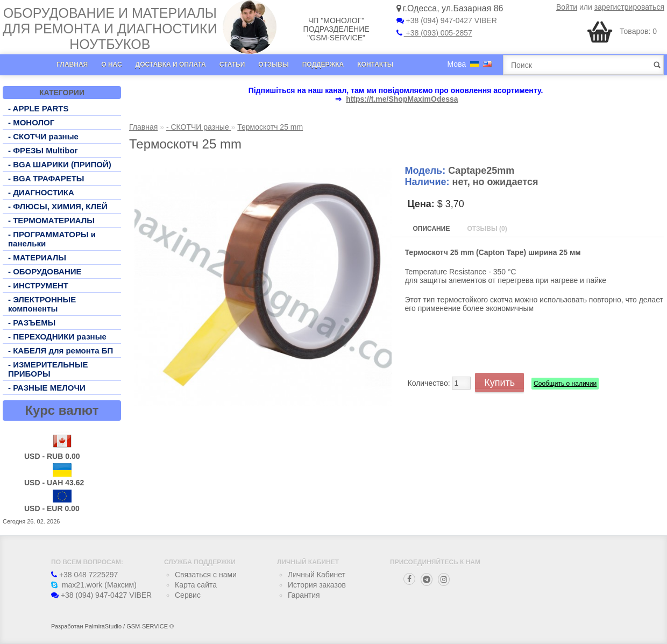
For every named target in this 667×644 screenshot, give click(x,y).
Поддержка (323, 65)
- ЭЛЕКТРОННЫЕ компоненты (42, 304)
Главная (72, 65)
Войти (567, 7)
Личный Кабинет (317, 575)
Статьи (232, 65)
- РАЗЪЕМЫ (32, 323)
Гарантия (304, 595)
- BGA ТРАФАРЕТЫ (46, 178)
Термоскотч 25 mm (270, 127)
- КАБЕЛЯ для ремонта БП (61, 351)
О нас (111, 65)
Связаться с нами (206, 575)
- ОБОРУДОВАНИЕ (45, 271)
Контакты (375, 65)
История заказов (317, 585)
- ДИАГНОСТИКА (41, 192)
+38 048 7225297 (84, 575)
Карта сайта (196, 585)
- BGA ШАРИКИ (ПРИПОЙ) (60, 164)
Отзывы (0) (487, 229)
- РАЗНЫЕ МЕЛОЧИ (47, 388)
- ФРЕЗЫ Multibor (43, 150)
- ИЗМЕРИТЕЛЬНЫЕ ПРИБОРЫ (48, 369)
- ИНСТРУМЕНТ (38, 285)
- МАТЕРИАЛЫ (37, 257)
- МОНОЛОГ (31, 122)
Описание (432, 229)
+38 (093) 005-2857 (434, 33)
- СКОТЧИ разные (43, 136)
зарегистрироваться (629, 7)
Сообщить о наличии (565, 384)
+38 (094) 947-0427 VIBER (447, 20)
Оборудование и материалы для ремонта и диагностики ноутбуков (110, 29)
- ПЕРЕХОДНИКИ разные (57, 337)
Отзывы (273, 65)
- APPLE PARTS (38, 108)
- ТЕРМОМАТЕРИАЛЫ (51, 220)
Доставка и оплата (171, 65)
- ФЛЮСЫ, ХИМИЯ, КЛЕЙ (58, 206)
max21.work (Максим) (94, 585)
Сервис (188, 595)
